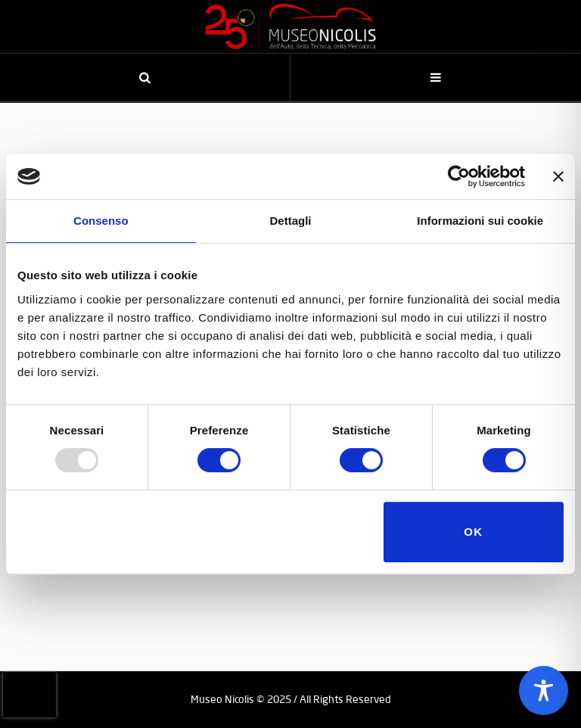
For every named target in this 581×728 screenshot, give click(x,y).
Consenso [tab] (101, 221)
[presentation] (30, 695)
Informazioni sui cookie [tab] (480, 221)
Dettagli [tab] (291, 221)
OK (474, 532)
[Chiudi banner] (558, 176)
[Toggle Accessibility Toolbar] (544, 691)
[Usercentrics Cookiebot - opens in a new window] (459, 176)
